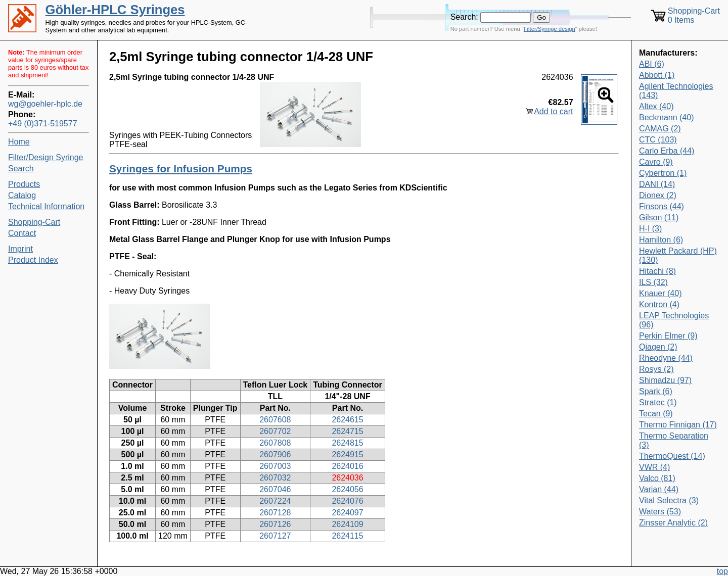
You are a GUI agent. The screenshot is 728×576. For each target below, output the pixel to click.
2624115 (347, 536)
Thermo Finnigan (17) (678, 425)
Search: (464, 17)
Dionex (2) (658, 195)
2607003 (275, 466)
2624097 (347, 513)
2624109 (347, 524)
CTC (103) (658, 140)
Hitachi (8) (657, 271)
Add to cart (553, 111)
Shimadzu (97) (665, 380)
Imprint (20, 249)
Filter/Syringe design (550, 29)
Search (21, 169)
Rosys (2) (656, 369)
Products (24, 184)
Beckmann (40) (667, 117)
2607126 (275, 524)
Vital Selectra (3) (669, 500)
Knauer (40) (661, 293)
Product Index (33, 260)
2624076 (347, 501)
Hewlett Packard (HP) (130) (678, 255)
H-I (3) (650, 229)
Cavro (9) (656, 162)
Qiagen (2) (658, 347)
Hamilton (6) (661, 240)
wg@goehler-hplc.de (45, 104)
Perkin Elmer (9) (668, 336)
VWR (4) (654, 467)
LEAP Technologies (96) (674, 320)
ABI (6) (652, 64)
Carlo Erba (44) (667, 151)
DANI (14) (657, 184)
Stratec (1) (658, 402)
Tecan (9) (656, 414)
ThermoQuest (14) (672, 456)
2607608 (275, 420)
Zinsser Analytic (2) (673, 523)
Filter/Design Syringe (46, 157)
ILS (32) (653, 282)
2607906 (275, 454)
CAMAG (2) (660, 129)
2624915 (347, 454)
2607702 (275, 431)
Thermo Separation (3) (674, 440)
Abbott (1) (657, 75)
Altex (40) (656, 106)
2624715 (347, 431)
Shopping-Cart (34, 222)
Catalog (22, 195)
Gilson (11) (659, 218)
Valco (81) (657, 478)
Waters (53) (660, 512)
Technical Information (46, 206)
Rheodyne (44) (666, 358)
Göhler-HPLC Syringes (115, 10)
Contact (22, 233)
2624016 (347, 466)
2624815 (347, 443)
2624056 (347, 489)
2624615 (347, 420)
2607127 (275, 536)
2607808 (275, 443)
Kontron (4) (659, 304)
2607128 (275, 513)
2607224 (275, 501)
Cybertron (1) (663, 173)
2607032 (275, 478)
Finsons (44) (662, 206)
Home (19, 142)
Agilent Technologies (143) (676, 91)
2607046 (275, 489)
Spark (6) (656, 391)
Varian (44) (659, 489)
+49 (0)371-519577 (43, 124)
